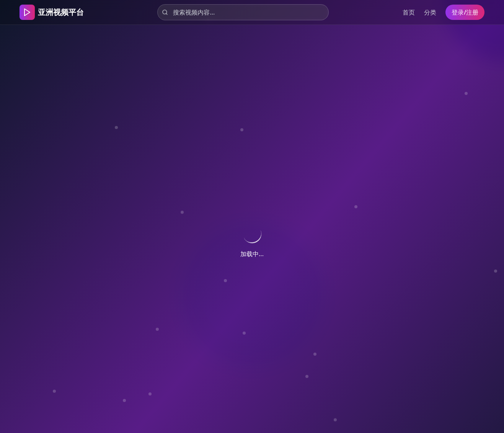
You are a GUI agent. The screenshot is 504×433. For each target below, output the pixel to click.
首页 (409, 12)
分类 (430, 12)
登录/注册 (465, 12)
